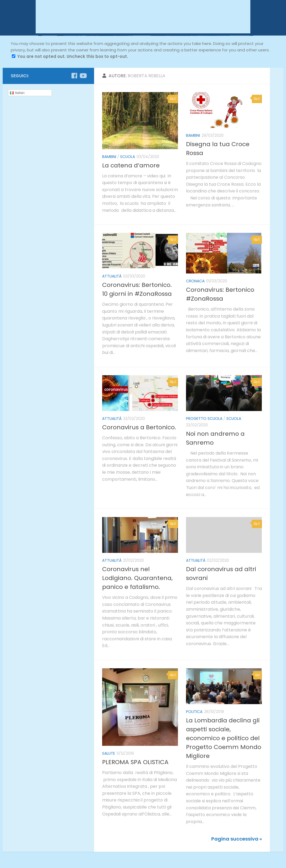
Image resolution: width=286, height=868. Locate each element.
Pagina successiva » (237, 839)
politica (194, 712)
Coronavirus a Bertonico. (139, 427)
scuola (128, 157)
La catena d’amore (131, 165)
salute (109, 753)
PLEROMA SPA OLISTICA (135, 762)
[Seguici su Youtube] (83, 76)
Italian (17, 93)
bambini (109, 157)
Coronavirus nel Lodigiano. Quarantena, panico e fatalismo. (137, 578)
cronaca (195, 281)
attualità (112, 276)
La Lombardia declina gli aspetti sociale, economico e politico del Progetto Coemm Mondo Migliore (224, 738)
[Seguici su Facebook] (74, 76)
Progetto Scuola (204, 419)
